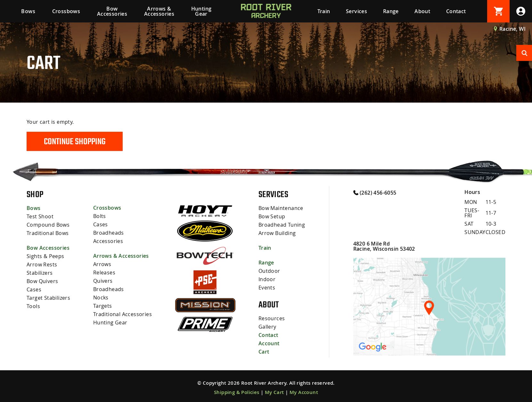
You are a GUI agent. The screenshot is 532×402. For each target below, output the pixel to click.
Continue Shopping (75, 141)
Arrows (102, 264)
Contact (456, 11)
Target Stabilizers (48, 298)
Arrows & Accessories (159, 11)
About (422, 11)
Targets (103, 306)
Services (356, 11)
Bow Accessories (112, 11)
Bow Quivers (42, 281)
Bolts (100, 216)
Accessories (108, 241)
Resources (272, 318)
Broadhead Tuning (282, 225)
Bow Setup (272, 216)
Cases (34, 289)
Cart (264, 352)
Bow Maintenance (281, 208)
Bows (28, 11)
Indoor (267, 279)
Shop (35, 194)
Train (324, 11)
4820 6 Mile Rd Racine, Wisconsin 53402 (384, 246)
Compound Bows (48, 225)
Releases (104, 272)
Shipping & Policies (237, 392)
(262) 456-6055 (375, 192)
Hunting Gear (201, 11)
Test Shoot (40, 216)
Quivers (103, 281)
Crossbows (66, 11)
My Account (304, 392)
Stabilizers (40, 273)
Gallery (267, 327)
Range (391, 11)
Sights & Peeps (45, 256)
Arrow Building (277, 233)
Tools (33, 306)
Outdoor (269, 271)
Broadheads (109, 233)
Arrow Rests (42, 264)
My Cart (274, 392)
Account (269, 343)
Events (267, 288)
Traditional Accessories (123, 314)
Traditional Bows (48, 233)
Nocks (101, 297)
